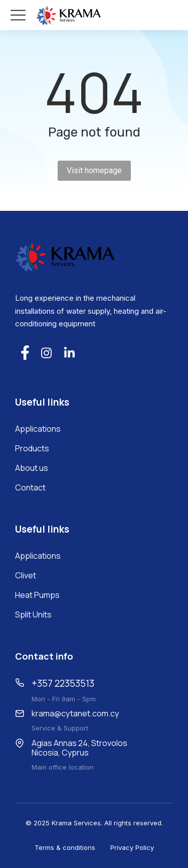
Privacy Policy (132, 847)
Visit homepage (94, 170)
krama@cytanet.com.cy (75, 713)
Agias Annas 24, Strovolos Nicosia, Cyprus (79, 748)
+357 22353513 (63, 683)
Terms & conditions (65, 847)
